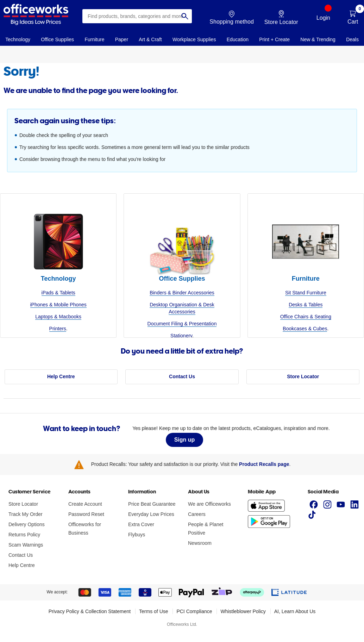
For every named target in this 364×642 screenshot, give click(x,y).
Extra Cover (141, 524)
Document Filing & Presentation (182, 324)
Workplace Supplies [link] (194, 39)
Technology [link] (18, 39)
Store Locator (303, 376)
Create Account (85, 504)
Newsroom (200, 543)
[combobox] (137, 16)
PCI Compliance (194, 611)
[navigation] (18, 39)
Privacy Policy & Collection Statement (90, 611)
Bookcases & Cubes (305, 329)
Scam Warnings (26, 545)
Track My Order (26, 514)
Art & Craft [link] (150, 39)
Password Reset (86, 514)
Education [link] (238, 39)
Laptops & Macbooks (58, 317)
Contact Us (182, 376)
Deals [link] (352, 39)
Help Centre (61, 376)
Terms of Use (153, 611)
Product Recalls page (264, 464)
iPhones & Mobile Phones (58, 305)
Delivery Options (27, 524)
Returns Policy (24, 535)
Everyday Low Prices (151, 514)
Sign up (185, 440)
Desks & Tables (306, 305)
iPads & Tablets (58, 293)
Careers (197, 514)
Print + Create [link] (274, 39)
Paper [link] (122, 39)
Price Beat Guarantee (152, 504)
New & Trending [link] (318, 39)
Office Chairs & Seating (306, 317)
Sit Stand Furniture (306, 293)
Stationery (181, 336)
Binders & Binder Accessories (182, 293)
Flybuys (137, 535)
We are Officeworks (209, 504)
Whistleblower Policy (243, 611)
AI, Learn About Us (295, 611)
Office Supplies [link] (57, 39)
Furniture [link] (94, 39)
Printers (58, 329)
